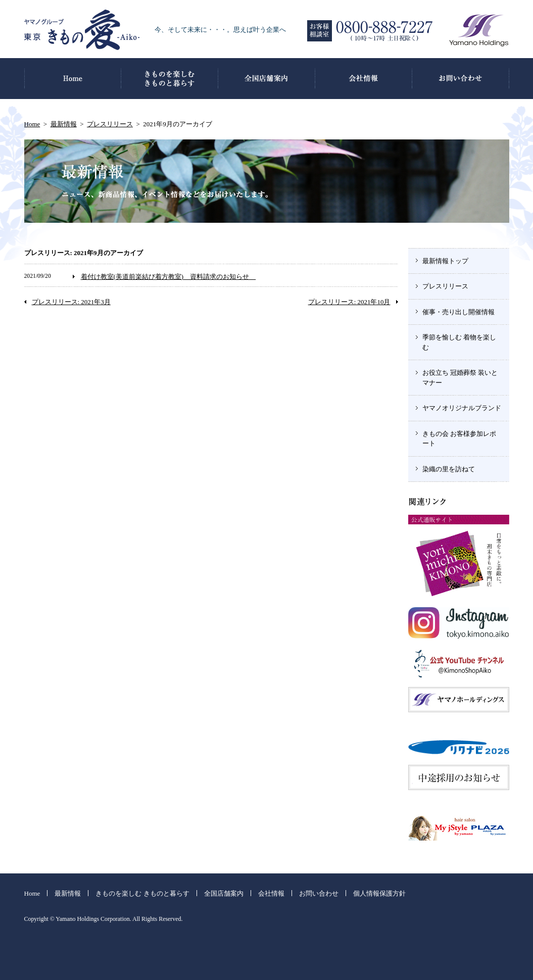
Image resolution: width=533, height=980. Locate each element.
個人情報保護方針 (379, 893)
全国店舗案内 (224, 893)
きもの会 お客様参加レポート (459, 439)
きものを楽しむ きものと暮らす (142, 893)
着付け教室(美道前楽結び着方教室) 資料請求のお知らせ (168, 277)
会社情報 (271, 893)
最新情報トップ (445, 261)
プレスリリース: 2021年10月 (349, 302)
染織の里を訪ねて (449, 469)
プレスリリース (110, 124)
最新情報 (64, 124)
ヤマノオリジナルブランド (462, 408)
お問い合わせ (319, 893)
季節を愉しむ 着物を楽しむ (459, 342)
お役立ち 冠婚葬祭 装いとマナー (460, 378)
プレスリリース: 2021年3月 (71, 302)
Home (32, 124)
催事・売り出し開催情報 (458, 312)
